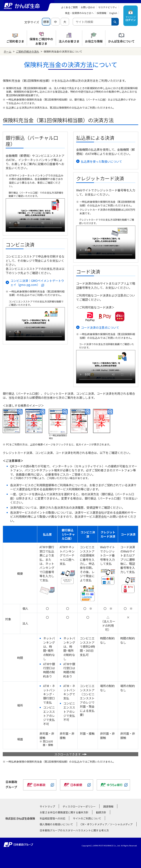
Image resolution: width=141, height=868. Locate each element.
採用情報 (102, 13)
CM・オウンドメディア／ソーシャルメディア (107, 824)
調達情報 (108, 806)
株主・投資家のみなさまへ (79, 13)
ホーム (8, 51)
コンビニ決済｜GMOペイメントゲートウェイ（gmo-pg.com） (37, 283)
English (113, 13)
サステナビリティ (108, 7)
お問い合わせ (88, 7)
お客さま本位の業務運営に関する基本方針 (64, 812)
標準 (46, 22)
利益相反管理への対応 (53, 818)
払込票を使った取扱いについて (102, 161)
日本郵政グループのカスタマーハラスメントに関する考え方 (74, 830)
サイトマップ (47, 806)
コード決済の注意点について (100, 327)
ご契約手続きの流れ (28, 51)
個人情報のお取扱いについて (56, 824)
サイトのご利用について (87, 818)
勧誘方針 (101, 812)
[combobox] (92, 22)
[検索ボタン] (115, 22)
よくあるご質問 (69, 7)
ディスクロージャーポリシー (79, 806)
